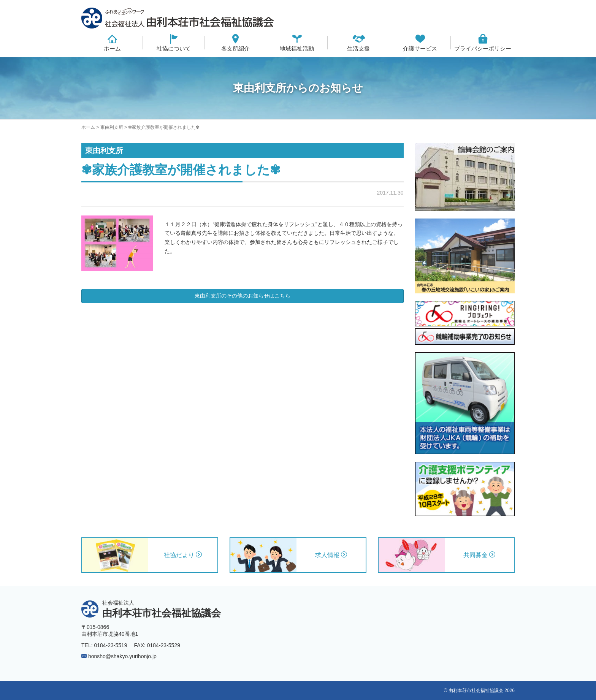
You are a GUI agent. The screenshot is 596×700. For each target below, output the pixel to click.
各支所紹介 (235, 48)
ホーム (112, 48)
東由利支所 (112, 127)
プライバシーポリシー (483, 48)
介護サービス (420, 48)
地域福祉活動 (297, 48)
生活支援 (358, 48)
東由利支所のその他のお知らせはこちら (243, 296)
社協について (174, 48)
